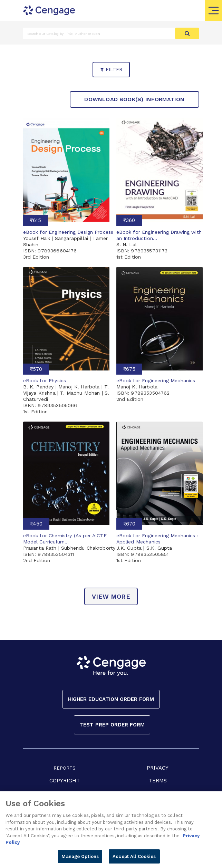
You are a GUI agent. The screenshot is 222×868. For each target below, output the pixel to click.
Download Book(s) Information (134, 99)
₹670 (129, 524)
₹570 (36, 369)
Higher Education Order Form (111, 699)
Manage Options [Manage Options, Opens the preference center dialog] (80, 859)
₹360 (129, 220)
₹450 (36, 524)
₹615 (36, 220)
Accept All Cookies (134, 859)
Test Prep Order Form (112, 725)
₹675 (129, 369)
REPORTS (65, 768)
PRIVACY (158, 768)
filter (111, 69)
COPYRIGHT (65, 781)
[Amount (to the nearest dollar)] (99, 33)
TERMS (158, 781)
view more (111, 596)
